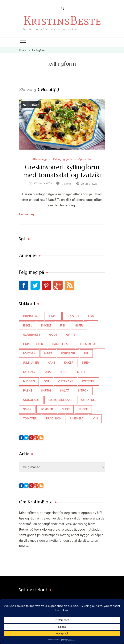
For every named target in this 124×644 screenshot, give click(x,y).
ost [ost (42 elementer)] (47, 381)
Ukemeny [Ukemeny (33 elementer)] (77, 418)
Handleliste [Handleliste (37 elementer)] (62, 344)
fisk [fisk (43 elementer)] (63, 326)
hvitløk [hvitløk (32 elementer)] (29, 353)
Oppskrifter (85, 160)
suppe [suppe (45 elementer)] (83, 409)
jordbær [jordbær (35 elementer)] (68, 353)
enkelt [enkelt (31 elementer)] (46, 326)
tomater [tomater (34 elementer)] (30, 418)
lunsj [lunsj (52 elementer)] (64, 372)
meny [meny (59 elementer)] (81, 372)
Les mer (24, 214)
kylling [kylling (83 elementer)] (29, 372)
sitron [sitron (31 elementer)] (83, 391)
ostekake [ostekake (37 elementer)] (66, 381)
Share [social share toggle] (31, 105)
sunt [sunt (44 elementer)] (66, 409)
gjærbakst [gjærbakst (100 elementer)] (32, 335)
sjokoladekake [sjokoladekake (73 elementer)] (60, 400)
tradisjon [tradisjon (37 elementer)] (54, 418)
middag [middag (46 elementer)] (29, 381)
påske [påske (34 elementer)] (28, 391)
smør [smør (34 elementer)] (27, 409)
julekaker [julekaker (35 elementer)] (31, 363)
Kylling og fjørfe (62, 160)
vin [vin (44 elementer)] (95, 418)
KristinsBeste (62, 20)
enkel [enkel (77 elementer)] (28, 326)
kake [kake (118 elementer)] (51, 363)
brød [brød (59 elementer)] (53, 316)
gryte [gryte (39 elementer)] (71, 335)
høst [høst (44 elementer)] (48, 353)
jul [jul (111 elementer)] (86, 353)
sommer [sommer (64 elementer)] (47, 409)
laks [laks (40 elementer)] (47, 372)
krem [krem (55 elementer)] (86, 363)
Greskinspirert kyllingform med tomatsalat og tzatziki (62, 171)
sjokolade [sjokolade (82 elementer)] (31, 400)
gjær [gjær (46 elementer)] (79, 326)
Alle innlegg (39, 160)
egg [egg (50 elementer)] (91, 316)
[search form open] (62, 8)
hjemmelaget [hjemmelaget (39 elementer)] (90, 344)
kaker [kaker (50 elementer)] (69, 363)
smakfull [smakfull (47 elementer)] (89, 400)
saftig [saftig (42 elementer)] (46, 391)
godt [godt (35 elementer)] (53, 335)
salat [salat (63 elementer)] (65, 391)
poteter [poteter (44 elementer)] (88, 381)
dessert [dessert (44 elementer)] (73, 316)
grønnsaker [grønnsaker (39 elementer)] (33, 344)
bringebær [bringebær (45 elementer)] (32, 316)
